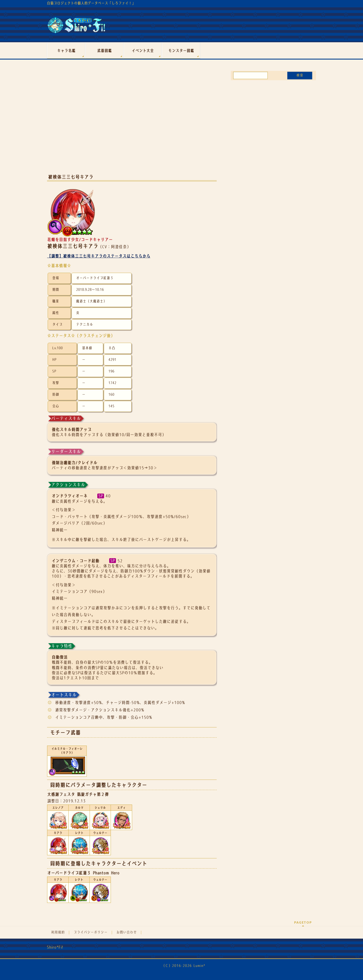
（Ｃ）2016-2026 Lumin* (183, 966)
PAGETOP (303, 922)
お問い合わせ (126, 932)
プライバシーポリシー (90, 932)
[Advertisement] (132, 124)
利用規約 (58, 932)
